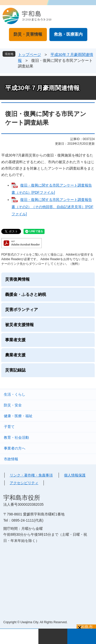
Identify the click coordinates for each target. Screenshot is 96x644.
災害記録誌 (15, 370)
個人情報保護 (75, 475)
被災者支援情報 (19, 325)
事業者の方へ (15, 448)
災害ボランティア (22, 310)
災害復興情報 (17, 279)
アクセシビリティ (24, 483)
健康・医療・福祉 (18, 416)
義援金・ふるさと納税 (26, 294)
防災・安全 (13, 405)
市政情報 (11, 459)
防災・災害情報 (28, 34)
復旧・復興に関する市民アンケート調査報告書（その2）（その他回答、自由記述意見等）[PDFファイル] (52, 207)
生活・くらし (15, 394)
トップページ (29, 55)
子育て (9, 427)
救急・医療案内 (68, 34)
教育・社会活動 (16, 437)
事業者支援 (15, 340)
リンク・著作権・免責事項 (31, 475)
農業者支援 (15, 355)
